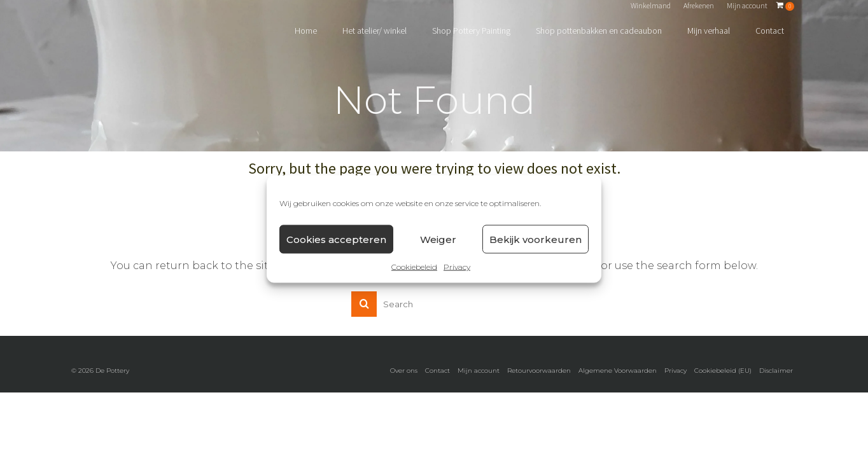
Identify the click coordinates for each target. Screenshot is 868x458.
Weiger (438, 239)
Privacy (457, 267)
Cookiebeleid (414, 267)
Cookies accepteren (336, 239)
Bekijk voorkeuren (535, 239)
